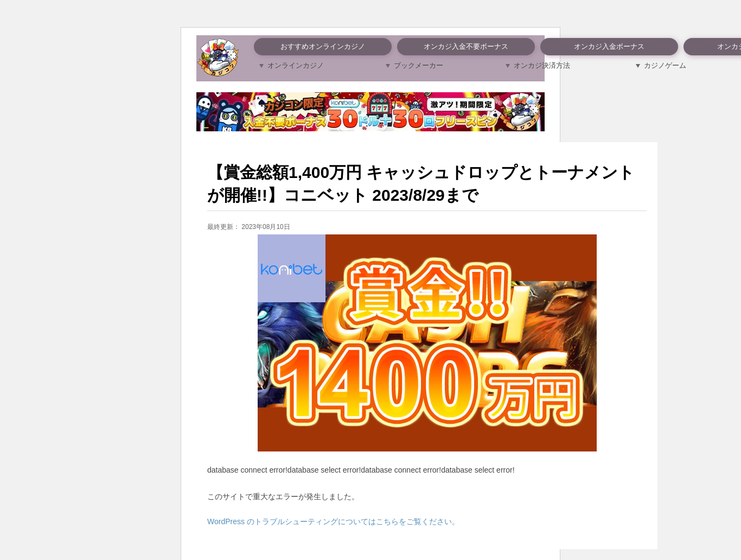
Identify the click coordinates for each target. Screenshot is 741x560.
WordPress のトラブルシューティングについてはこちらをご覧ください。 (333, 521)
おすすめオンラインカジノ (323, 46)
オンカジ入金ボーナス (609, 46)
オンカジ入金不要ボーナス (466, 46)
